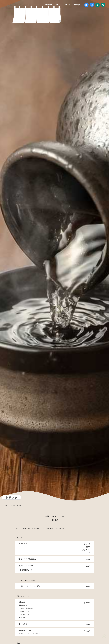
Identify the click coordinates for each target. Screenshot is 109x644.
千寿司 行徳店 (19, 7)
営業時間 (78, 5)
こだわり (69, 5)
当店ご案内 (52, 5)
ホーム (8, 506)
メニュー (61, 5)
